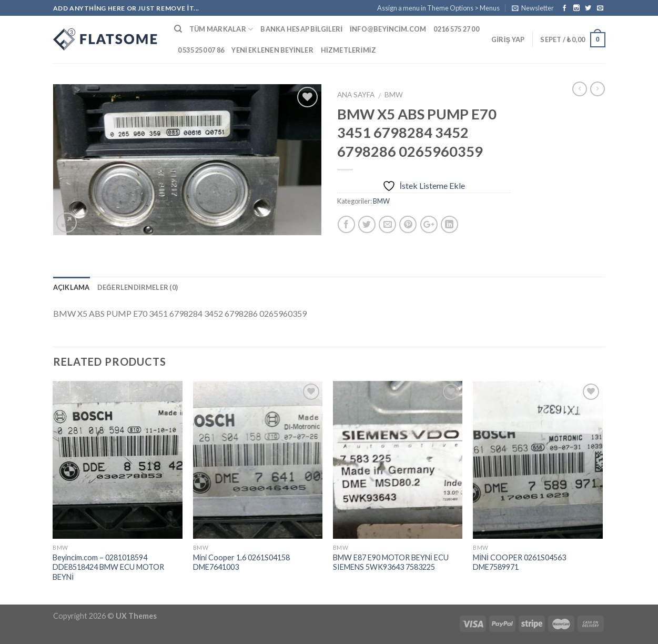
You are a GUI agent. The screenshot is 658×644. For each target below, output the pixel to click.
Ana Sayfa (356, 95)
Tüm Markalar (221, 29)
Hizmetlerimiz (348, 50)
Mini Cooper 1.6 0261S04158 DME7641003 (241, 562)
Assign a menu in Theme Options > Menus (438, 8)
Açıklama (72, 287)
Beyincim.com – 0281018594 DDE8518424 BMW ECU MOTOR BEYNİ (108, 567)
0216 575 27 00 (456, 29)
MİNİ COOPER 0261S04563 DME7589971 (519, 562)
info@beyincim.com (388, 29)
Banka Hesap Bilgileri (301, 29)
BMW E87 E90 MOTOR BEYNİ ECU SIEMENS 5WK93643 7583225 (391, 562)
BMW (394, 95)
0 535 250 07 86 (201, 50)
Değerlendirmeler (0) (138, 287)
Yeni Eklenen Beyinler (272, 50)
